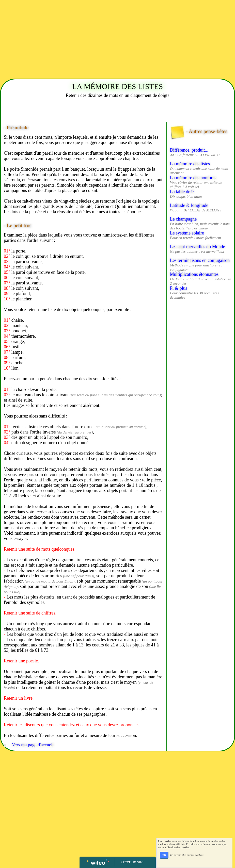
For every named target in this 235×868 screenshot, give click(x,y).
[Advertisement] (117, 38)
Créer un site (132, 862)
